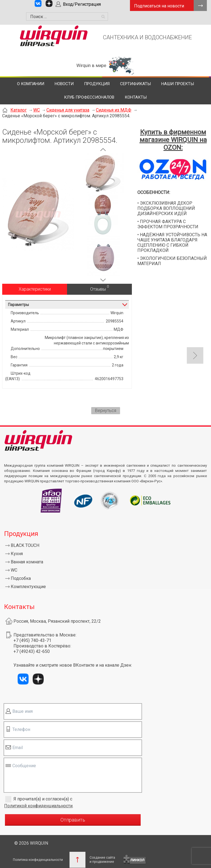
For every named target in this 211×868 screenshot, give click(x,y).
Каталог (19, 110)
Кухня (17, 554)
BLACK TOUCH (25, 545)
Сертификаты (135, 84)
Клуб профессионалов (89, 97)
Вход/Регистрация (82, 4)
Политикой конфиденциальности (38, 806)
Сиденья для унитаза (68, 110)
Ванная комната (27, 562)
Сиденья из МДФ (114, 110)
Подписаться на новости (159, 6)
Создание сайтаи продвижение (102, 860)
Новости (64, 84)
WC (37, 110)
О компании (31, 84)
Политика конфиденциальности (38, 860)
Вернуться (106, 411)
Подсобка (21, 578)
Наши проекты (178, 84)
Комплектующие (28, 587)
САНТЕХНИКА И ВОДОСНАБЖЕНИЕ (147, 37)
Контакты (136, 97)
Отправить (73, 820)
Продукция (97, 84)
